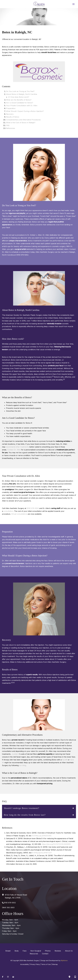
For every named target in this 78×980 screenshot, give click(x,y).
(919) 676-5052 (33, 508)
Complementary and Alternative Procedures (24, 120)
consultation (8, 511)
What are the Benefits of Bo (17, 100)
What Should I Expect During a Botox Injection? (25, 111)
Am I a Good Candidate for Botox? (20, 103)
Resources (34, 954)
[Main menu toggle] (73, 4)
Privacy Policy (35, 964)
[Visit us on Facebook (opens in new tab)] (3, 977)
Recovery (10, 114)
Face (25, 951)
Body (17, 951)
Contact (45, 954)
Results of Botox (13, 117)
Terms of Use (46, 964)
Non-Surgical (36, 951)
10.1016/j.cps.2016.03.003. (42, 836)
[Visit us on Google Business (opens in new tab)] (13, 977)
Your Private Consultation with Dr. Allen (22, 106)
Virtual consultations (19, 514)
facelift (65, 760)
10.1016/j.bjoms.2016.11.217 (42, 853)
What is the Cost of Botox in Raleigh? (21, 123)
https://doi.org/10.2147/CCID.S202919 (56, 844)
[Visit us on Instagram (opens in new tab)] (8, 977)
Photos (48, 951)
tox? (30, 100)
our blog (22, 765)
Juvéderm (15, 754)
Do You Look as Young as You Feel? (20, 91)
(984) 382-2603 (8, 908)
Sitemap (55, 964)
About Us (69, 951)
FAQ (8, 125)
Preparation (11, 108)
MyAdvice (64, 961)
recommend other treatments (17, 447)
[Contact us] (75, 977)
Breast (8, 951)
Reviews (58, 951)
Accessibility (25, 964)
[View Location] (3, 895)
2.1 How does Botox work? (19, 97)
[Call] (9, 903)
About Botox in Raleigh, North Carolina (22, 94)
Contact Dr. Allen (14, 450)
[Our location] (69, 977)
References (11, 128)
